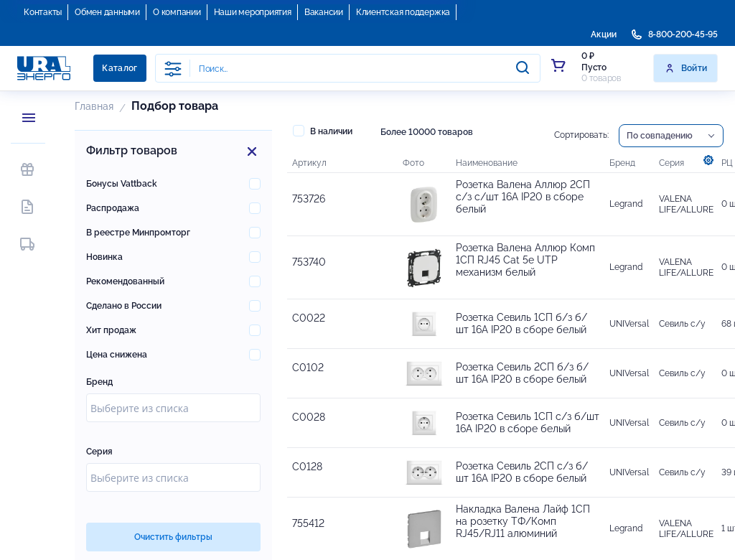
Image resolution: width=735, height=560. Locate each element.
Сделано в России (124, 306)
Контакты (43, 12)
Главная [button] (94, 106)
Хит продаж (111, 330)
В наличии (323, 131)
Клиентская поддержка (403, 12)
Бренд (99, 382)
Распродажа (113, 208)
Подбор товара (175, 106)
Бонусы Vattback (122, 184)
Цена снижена (117, 355)
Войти (686, 68)
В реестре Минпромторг (138, 233)
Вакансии (324, 12)
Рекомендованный (125, 281)
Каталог (120, 68)
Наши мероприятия (253, 12)
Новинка (104, 257)
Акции (604, 34)
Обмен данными (107, 12)
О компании (177, 12)
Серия (99, 452)
